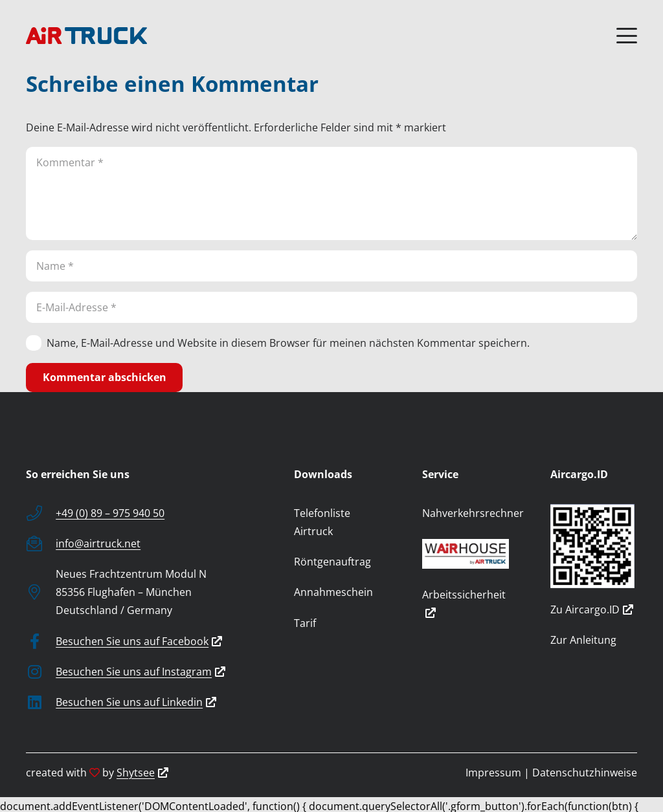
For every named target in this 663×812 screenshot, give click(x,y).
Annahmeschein (333, 592)
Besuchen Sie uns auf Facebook (139, 641)
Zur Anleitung (583, 640)
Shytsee (142, 773)
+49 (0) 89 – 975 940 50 (110, 513)
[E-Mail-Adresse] (331, 307)
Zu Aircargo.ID (592, 609)
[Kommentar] (331, 193)
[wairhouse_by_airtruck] (466, 554)
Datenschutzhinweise (585, 773)
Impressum (493, 773)
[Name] (331, 266)
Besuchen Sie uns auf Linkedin (136, 702)
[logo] (86, 36)
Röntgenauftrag (332, 562)
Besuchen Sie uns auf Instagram (140, 672)
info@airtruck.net (98, 543)
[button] (627, 36)
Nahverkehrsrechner (473, 513)
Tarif (305, 623)
